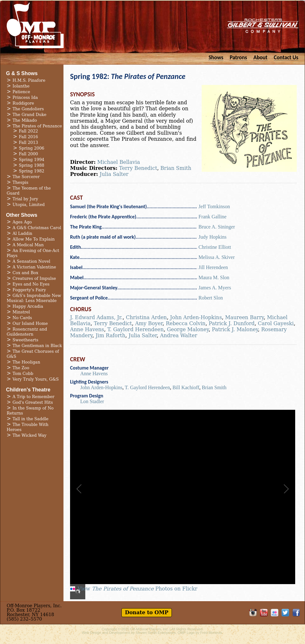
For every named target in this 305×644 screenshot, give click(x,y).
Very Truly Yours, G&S (36, 379)
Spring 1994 (32, 160)
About (260, 57)
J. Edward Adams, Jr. (96, 317)
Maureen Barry (244, 317)
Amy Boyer (149, 323)
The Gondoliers (28, 109)
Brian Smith (176, 168)
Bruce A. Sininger (217, 227)
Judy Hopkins (212, 237)
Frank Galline (212, 217)
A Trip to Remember (34, 397)
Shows (216, 57)
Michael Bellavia (119, 162)
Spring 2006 (32, 148)
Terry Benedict (138, 168)
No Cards (22, 318)
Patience (21, 92)
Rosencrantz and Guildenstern (27, 332)
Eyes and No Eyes (31, 284)
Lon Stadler (92, 401)
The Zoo (21, 368)
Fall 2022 (29, 131)
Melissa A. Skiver (217, 257)
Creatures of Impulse (34, 278)
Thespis (21, 182)
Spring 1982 (32, 171)
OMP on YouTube (264, 613)
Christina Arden (146, 317)
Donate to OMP (147, 612)
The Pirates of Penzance (37, 126)
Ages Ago (22, 222)
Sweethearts (26, 340)
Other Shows (22, 215)
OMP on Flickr (275, 613)
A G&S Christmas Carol (37, 228)
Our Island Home (30, 323)
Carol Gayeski (276, 323)
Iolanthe (21, 86)
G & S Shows (22, 73)
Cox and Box (26, 273)
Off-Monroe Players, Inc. (149, 629)
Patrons (238, 57)
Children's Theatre (28, 390)
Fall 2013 (29, 142)
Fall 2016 (29, 137)
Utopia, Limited (29, 205)
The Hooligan (26, 362)
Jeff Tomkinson (214, 206)
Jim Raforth (111, 335)
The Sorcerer (26, 177)
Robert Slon (211, 298)
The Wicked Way (30, 435)
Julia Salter (114, 174)
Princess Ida (25, 97)
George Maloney (188, 329)
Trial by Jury (26, 199)
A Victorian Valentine (34, 267)
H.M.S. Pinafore (29, 80)
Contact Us (286, 57)
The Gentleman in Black (37, 346)
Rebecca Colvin (186, 323)
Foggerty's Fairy (29, 290)
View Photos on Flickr (137, 589)
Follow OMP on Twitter (285, 613)
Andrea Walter (179, 335)
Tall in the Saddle (31, 419)
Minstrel (21, 312)
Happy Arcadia (28, 306)
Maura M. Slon (214, 277)
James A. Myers (215, 288)
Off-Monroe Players (35, 25)
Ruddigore (23, 103)
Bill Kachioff (186, 387)
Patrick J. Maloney (235, 329)
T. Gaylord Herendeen (135, 329)
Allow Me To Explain (34, 239)
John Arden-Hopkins (196, 317)
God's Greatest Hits (33, 402)
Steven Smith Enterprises (156, 633)
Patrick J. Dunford (232, 323)
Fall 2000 (29, 154)
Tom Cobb (23, 374)
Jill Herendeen (213, 267)
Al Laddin (23, 233)
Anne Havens (87, 329)
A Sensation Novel (32, 261)
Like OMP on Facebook (296, 613)
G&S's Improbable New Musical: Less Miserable (34, 298)
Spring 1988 (32, 165)
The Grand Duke (30, 115)
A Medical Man (28, 245)
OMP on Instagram (253, 613)
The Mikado (25, 120)
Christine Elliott (215, 247)
